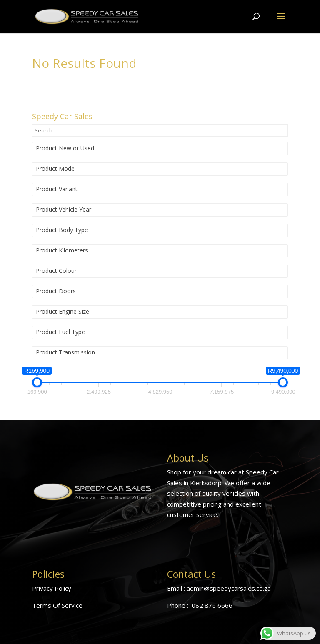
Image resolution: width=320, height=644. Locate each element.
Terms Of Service (57, 605)
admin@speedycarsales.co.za (229, 588)
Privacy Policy (52, 588)
